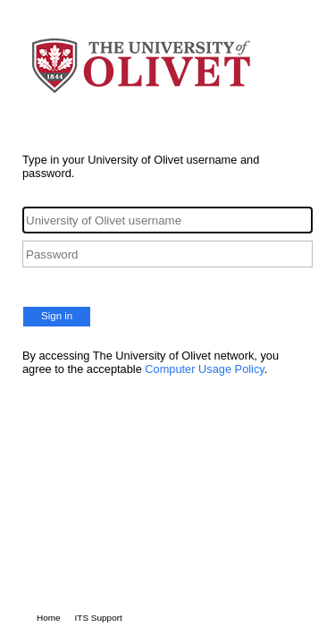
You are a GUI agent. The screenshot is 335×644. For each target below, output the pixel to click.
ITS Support (99, 618)
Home (49, 618)
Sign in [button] (57, 316)
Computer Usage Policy (204, 369)
